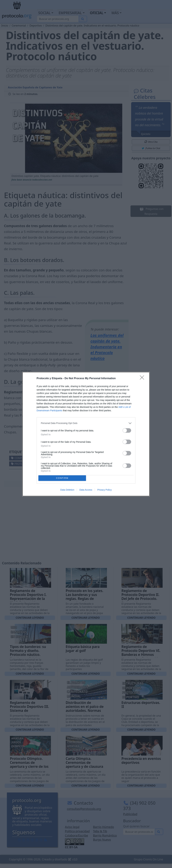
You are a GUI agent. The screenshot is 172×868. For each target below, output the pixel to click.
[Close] (143, 379)
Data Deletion (67, 490)
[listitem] (86, 423)
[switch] (127, 430)
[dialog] (86, 434)
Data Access (86, 490)
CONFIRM (62, 478)
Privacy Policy (105, 490)
